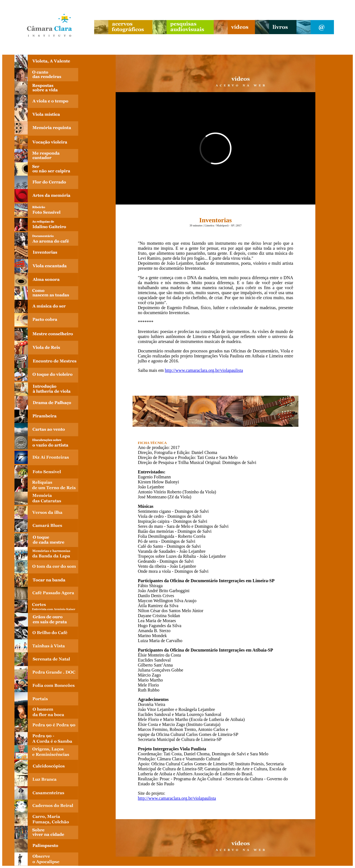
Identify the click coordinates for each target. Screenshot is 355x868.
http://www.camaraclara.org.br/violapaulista (204, 370)
